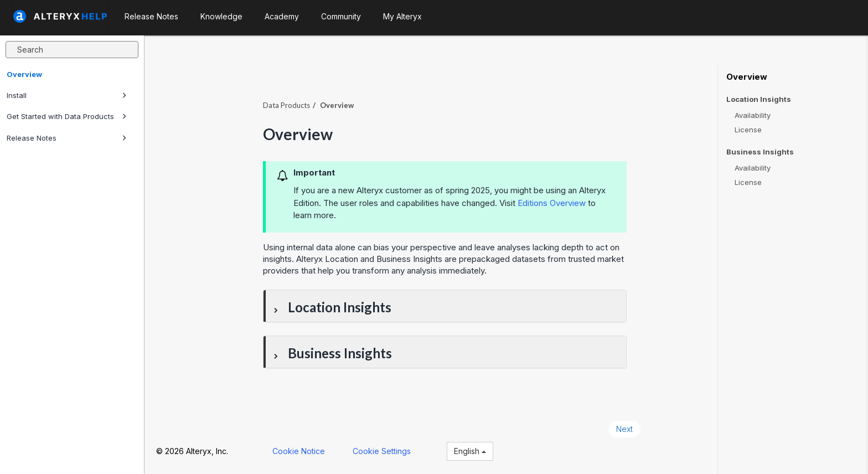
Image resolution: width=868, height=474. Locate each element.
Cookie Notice (301, 450)
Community (341, 16)
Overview (24, 74)
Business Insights (760, 152)
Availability (753, 115)
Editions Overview (554, 202)
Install (67, 95)
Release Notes (67, 138)
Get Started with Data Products (67, 116)
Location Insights (759, 99)
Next (627, 428)
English (472, 450)
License (748, 130)
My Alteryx (402, 16)
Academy (282, 16)
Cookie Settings (384, 450)
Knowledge (221, 16)
